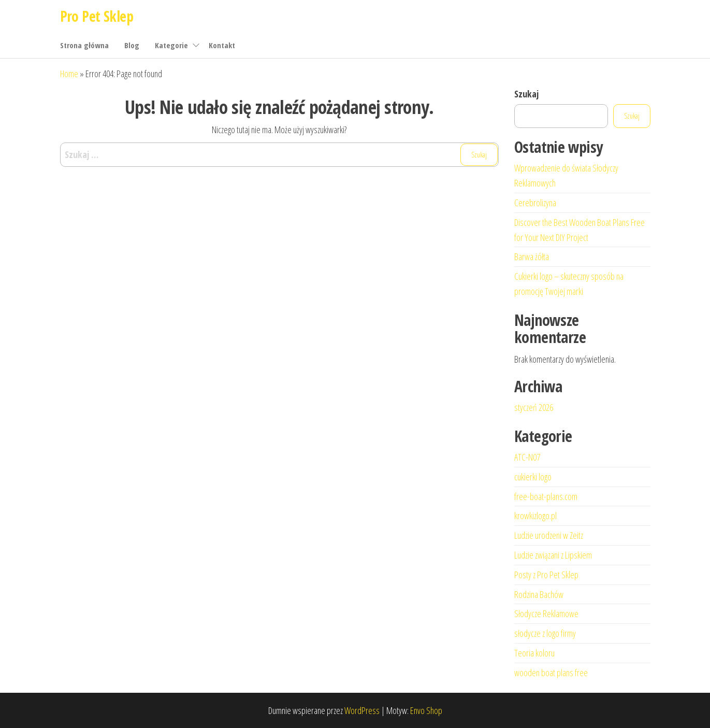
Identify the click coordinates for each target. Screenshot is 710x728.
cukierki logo (533, 477)
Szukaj (526, 94)
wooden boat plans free (551, 673)
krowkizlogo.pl (535, 516)
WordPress (362, 710)
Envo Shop (426, 710)
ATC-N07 (527, 457)
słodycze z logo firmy (545, 633)
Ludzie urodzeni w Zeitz (549, 535)
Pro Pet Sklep (97, 16)
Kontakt (222, 45)
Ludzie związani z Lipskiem (553, 555)
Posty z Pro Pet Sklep (546, 575)
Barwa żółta (532, 256)
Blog (132, 45)
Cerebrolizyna (535, 203)
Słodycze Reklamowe (546, 613)
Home (69, 74)
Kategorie (171, 45)
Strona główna (84, 45)
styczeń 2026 (534, 407)
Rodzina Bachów (539, 594)
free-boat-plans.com (546, 496)
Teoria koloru (534, 653)
